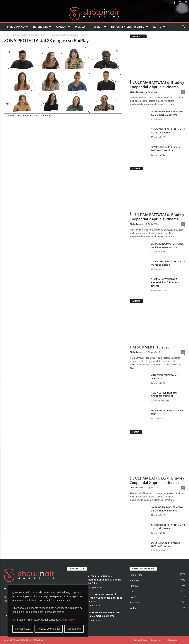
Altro (159, 27)
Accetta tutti (74, 629)
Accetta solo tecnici (49, 629)
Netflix (133, 608)
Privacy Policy (140, 640)
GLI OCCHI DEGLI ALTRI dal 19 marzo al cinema (168, 131)
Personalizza (23, 629)
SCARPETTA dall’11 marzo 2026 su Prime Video (166, 149)
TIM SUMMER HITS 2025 (150, 347)
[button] (183, 27)
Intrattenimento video (130, 27)
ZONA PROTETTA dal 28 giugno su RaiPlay (31, 35)
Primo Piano (18, 27)
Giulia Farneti (137, 92)
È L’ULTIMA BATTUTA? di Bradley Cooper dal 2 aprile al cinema (157, 85)
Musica (82, 27)
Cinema (63, 27)
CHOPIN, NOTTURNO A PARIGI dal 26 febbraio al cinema (165, 282)
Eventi (100, 27)
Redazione (172, 640)
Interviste (42, 27)
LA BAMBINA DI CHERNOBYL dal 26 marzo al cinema (167, 113)
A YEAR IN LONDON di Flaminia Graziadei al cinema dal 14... (105, 580)
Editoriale (135, 603)
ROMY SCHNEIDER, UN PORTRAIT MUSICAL (164, 394)
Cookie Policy (67, 620)
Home (7, 35)
